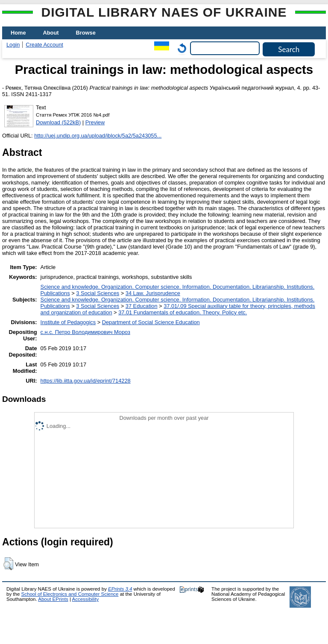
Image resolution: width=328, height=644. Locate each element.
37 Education (142, 306)
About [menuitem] (51, 33)
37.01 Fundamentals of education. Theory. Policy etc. (183, 312)
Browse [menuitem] (86, 33)
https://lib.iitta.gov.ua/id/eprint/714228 (86, 381)
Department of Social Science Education (151, 322)
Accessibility (85, 599)
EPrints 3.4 (120, 589)
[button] (8, 564)
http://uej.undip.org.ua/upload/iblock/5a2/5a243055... (98, 136)
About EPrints (53, 599)
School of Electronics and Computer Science (70, 594)
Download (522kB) (58, 122)
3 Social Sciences (98, 293)
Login (13, 45)
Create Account (44, 45)
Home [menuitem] (18, 33)
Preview (95, 122)
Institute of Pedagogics (68, 322)
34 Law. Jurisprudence (153, 293)
